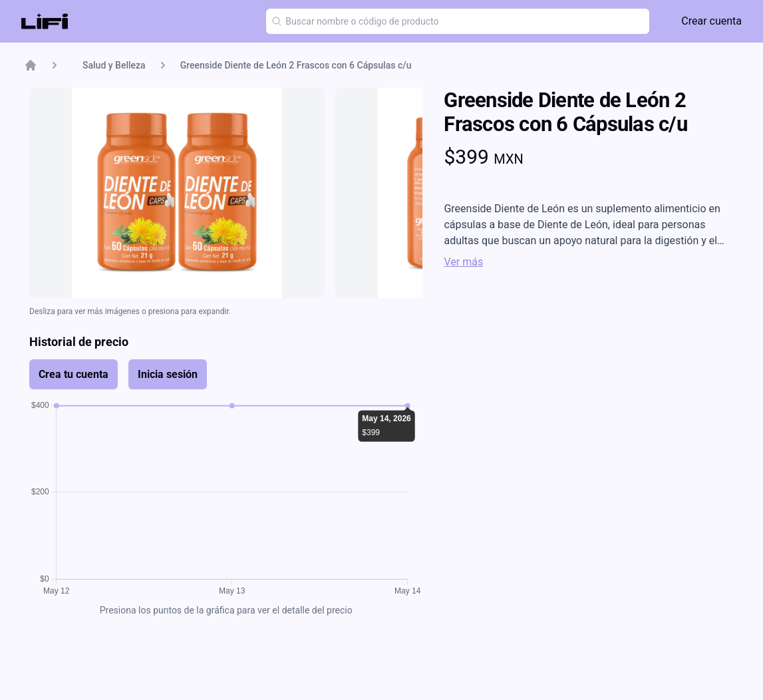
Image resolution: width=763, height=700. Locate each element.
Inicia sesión (168, 374)
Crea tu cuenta (74, 374)
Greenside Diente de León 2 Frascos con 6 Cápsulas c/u (296, 65)
